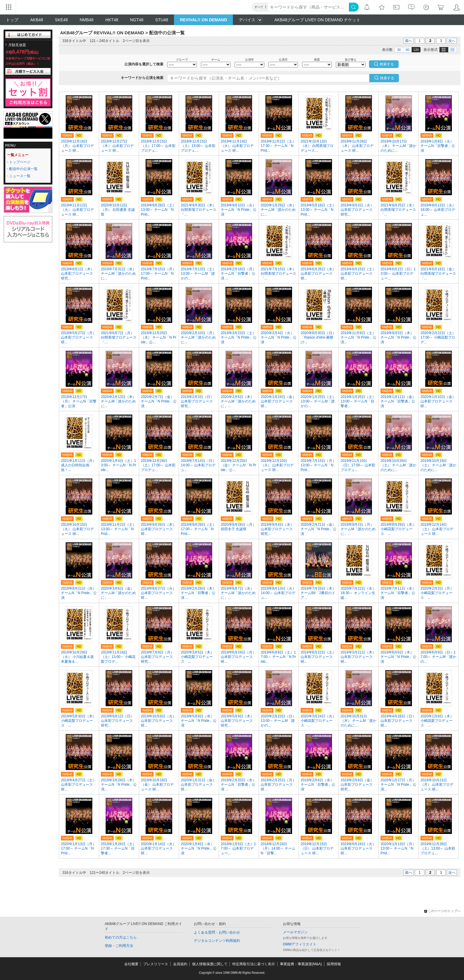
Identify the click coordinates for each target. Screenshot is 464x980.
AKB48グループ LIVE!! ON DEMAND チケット (317, 20)
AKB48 (37, 20)
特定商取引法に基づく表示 (254, 964)
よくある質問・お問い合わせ (217, 932)
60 (407, 50)
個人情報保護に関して (210, 964)
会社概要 (131, 964)
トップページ (20, 162)
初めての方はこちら (121, 937)
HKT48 (112, 20)
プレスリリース (156, 964)
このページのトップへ (442, 911)
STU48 (162, 20)
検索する (387, 78)
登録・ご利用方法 (119, 946)
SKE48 (62, 20)
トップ (12, 20)
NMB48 (87, 20)
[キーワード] (308, 7)
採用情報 (334, 964)
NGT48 (137, 20)
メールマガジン (295, 932)
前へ (409, 41)
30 (399, 50)
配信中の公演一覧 (23, 169)
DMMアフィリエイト (300, 944)
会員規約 (180, 964)
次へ (452, 41)
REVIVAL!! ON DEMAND (203, 20)
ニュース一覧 (20, 176)
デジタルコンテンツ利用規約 (217, 941)
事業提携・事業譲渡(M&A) (301, 964)
